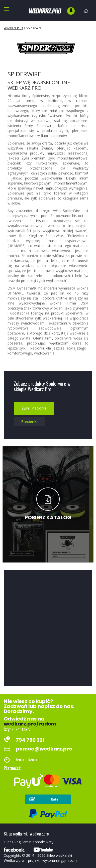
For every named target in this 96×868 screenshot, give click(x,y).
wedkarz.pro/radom (30, 724)
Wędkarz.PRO (13, 28)
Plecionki (29, 421)
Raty (50, 842)
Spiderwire (34, 28)
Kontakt (39, 842)
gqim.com (69, 860)
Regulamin (23, 842)
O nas (9, 842)
